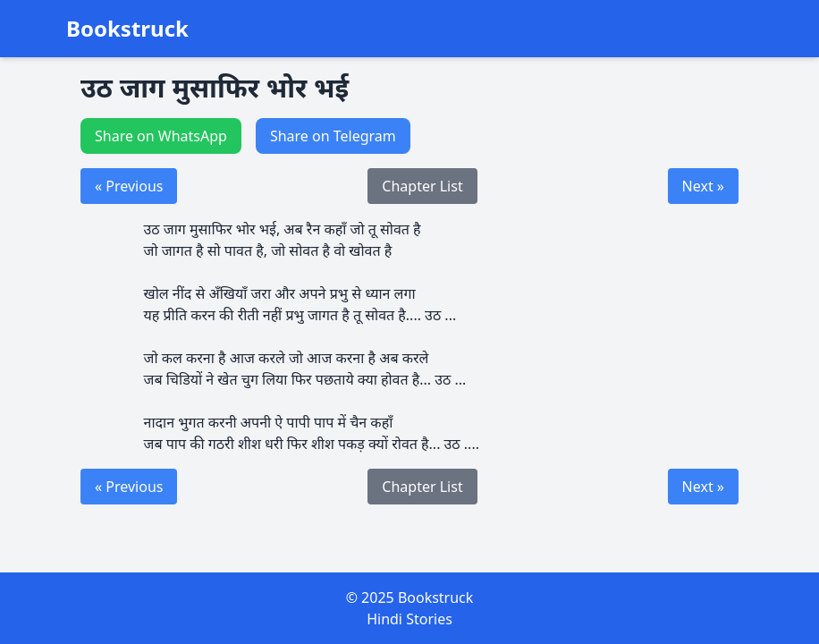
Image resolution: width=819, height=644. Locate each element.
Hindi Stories (409, 619)
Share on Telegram (333, 136)
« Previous (129, 186)
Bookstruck (127, 29)
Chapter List (422, 186)
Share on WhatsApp (161, 136)
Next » (703, 186)
